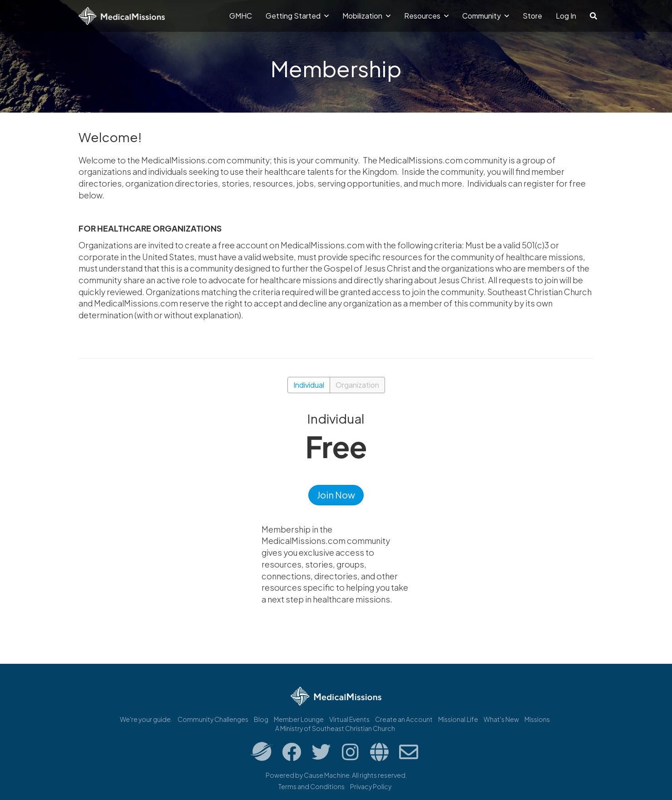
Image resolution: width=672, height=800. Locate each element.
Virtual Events (349, 719)
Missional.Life (458, 719)
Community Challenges (213, 719)
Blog (261, 719)
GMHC (241, 16)
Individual (309, 385)
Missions (537, 719)
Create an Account (404, 719)
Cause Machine (327, 775)
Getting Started (297, 16)
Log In (566, 16)
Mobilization (366, 16)
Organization (357, 385)
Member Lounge (299, 719)
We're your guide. (146, 719)
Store (532, 16)
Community (486, 16)
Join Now (336, 495)
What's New (501, 719)
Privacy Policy (371, 786)
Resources (426, 16)
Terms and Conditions (311, 786)
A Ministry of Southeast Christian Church (335, 728)
